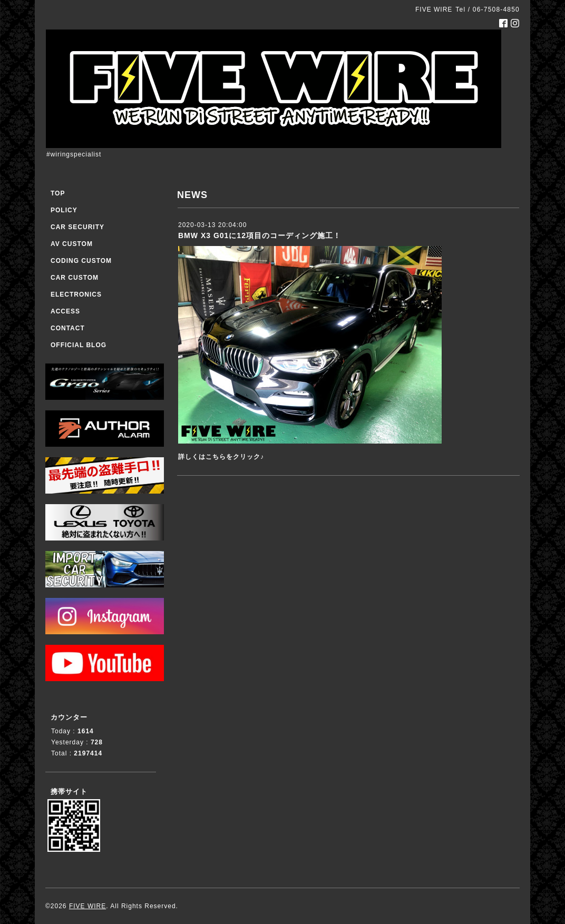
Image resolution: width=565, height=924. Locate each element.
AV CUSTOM (72, 244)
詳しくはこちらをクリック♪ (221, 457)
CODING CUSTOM (81, 261)
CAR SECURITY (77, 227)
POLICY (64, 210)
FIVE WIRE (87, 906)
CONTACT (68, 328)
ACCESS (65, 311)
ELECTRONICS (76, 294)
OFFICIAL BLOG (79, 345)
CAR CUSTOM (75, 278)
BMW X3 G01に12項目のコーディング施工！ (260, 235)
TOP (58, 193)
